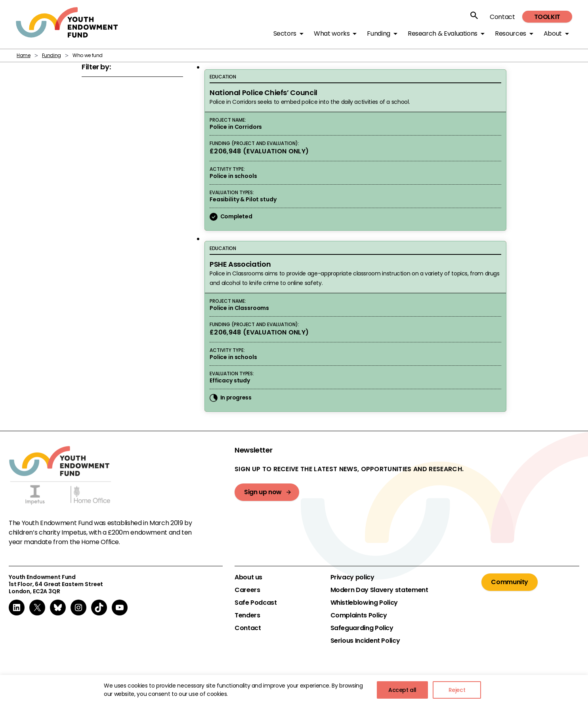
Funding (52, 55)
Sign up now (263, 492)
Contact (502, 17)
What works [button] (332, 33)
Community (510, 582)
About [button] (553, 33)
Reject (457, 690)
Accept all (402, 690)
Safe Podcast (256, 603)
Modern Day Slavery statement (379, 590)
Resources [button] (511, 33)
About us (248, 577)
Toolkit (547, 17)
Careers (247, 590)
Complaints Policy (359, 615)
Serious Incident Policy (365, 641)
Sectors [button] (285, 33)
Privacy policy (352, 577)
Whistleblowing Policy (364, 603)
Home (24, 55)
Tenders (247, 615)
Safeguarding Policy (362, 628)
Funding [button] (378, 33)
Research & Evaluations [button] (443, 33)
